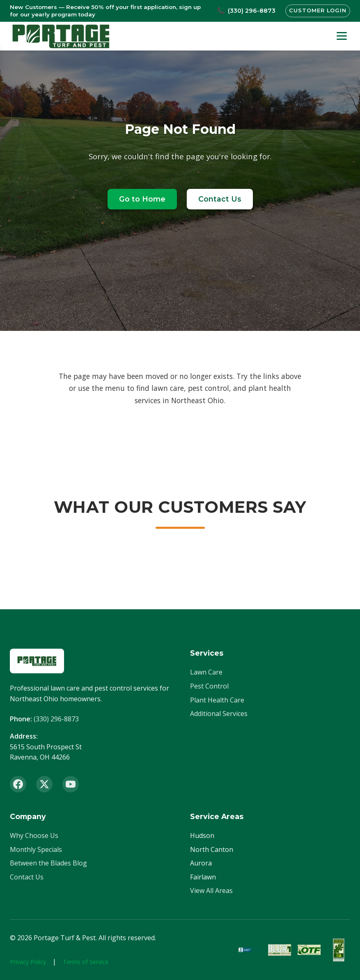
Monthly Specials (36, 849)
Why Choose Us (34, 835)
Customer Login (318, 10)
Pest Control (209, 686)
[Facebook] (18, 784)
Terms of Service (86, 962)
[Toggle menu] (342, 36)
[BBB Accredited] (250, 950)
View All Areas (211, 890)
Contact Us (220, 199)
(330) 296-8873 (56, 719)
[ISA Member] (339, 950)
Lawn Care (206, 672)
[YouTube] (71, 784)
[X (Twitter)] (44, 784)
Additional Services (219, 714)
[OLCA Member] (280, 950)
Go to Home (142, 199)
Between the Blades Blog (48, 863)
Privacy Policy (28, 962)
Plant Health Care (217, 700)
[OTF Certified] (309, 950)
